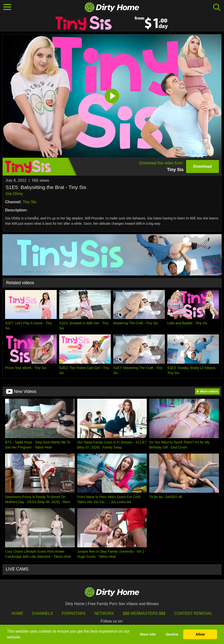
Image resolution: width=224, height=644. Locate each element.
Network (104, 613)
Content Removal (193, 613)
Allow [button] (200, 634)
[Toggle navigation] (7, 7)
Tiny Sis (29, 202)
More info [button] (148, 634)
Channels (42, 613)
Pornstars (74, 613)
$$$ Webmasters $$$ (144, 613)
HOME (17, 613)
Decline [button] (172, 634)
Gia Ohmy (14, 194)
